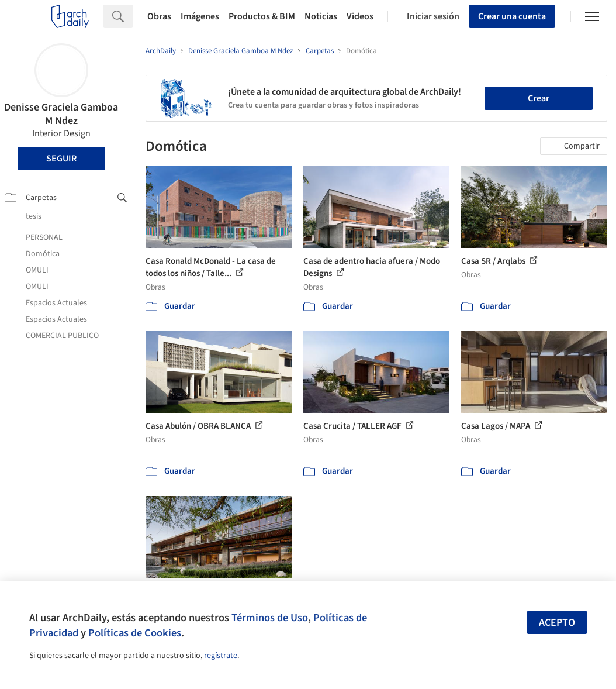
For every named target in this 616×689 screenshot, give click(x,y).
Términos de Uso (270, 618)
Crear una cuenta (512, 16)
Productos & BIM (262, 16)
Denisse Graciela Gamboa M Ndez (61, 114)
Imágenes (200, 16)
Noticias (321, 16)
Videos (360, 16)
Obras (159, 16)
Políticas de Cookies (135, 633)
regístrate (221, 656)
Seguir (61, 159)
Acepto (557, 623)
